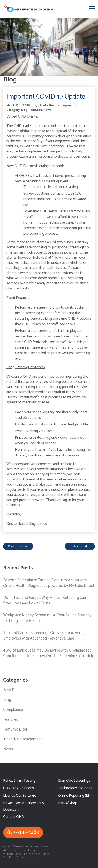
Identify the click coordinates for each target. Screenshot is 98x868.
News (47, 110)
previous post (18, 546)
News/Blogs (68, 803)
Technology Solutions (75, 788)
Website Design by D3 (17, 854)
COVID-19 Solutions (19, 788)
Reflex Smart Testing (19, 781)
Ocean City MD (42, 854)
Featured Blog (15, 729)
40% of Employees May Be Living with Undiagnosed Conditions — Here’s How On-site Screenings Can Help (49, 653)
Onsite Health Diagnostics (58, 105)
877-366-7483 (23, 832)
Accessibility (25, 858)
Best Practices (15, 690)
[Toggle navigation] (92, 9)
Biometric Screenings (74, 781)
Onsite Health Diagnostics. (31, 846)
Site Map (9, 858)
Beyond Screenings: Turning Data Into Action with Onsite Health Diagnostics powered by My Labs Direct (49, 583)
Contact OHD (14, 817)
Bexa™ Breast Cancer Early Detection (24, 806)
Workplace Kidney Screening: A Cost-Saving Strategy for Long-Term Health (47, 618)
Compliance (13, 710)
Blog (24, 110)
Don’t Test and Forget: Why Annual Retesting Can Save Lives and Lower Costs (45, 600)
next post (80, 546)
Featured (35, 110)
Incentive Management (23, 739)
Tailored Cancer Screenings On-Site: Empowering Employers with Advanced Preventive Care (44, 636)
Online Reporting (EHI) (75, 796)
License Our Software (20, 796)
